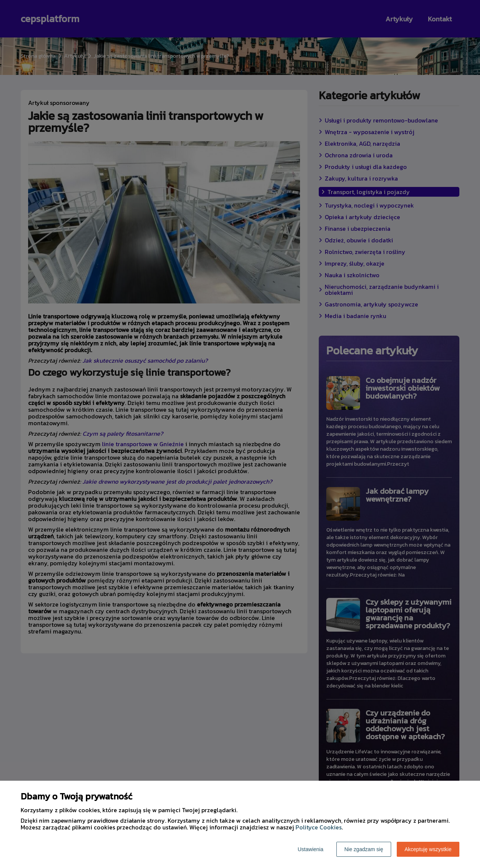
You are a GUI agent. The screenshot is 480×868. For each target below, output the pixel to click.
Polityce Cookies (319, 827)
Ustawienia (310, 849)
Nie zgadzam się (364, 849)
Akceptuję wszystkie (428, 849)
